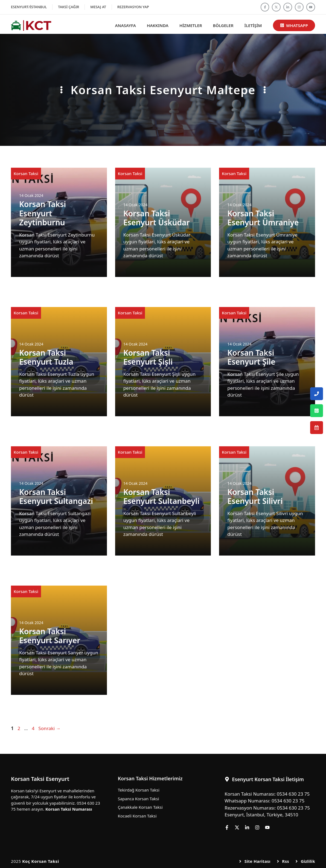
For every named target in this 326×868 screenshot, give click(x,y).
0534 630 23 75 (293, 794)
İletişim (253, 25)
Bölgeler (223, 25)
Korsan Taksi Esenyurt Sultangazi (56, 497)
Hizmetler (191, 25)
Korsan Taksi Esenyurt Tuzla (46, 357)
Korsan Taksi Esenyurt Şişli (148, 357)
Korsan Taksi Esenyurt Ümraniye (263, 218)
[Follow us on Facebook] (265, 7)
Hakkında (158, 25)
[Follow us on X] (276, 7)
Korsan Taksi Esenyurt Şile (251, 357)
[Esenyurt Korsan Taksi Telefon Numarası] (317, 394)
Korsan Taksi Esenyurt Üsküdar (157, 218)
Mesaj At (98, 7)
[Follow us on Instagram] (299, 7)
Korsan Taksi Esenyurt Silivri (255, 497)
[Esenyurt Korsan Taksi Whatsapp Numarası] (317, 411)
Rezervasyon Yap (133, 7)
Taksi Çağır (69, 7)
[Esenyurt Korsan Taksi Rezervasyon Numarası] (317, 428)
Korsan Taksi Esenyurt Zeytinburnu (43, 213)
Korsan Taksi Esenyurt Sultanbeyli (161, 497)
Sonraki (49, 728)
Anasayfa (126, 25)
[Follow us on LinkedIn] (288, 7)
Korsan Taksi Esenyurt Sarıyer (50, 636)
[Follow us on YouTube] (311, 7)
